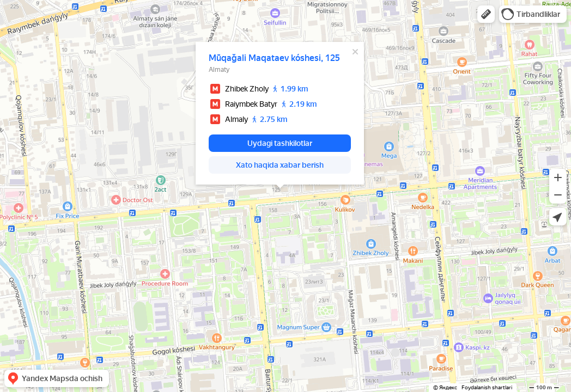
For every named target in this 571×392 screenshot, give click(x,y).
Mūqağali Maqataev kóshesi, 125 (274, 58)
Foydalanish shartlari (487, 387)
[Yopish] (355, 52)
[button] (486, 14)
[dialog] (280, 113)
